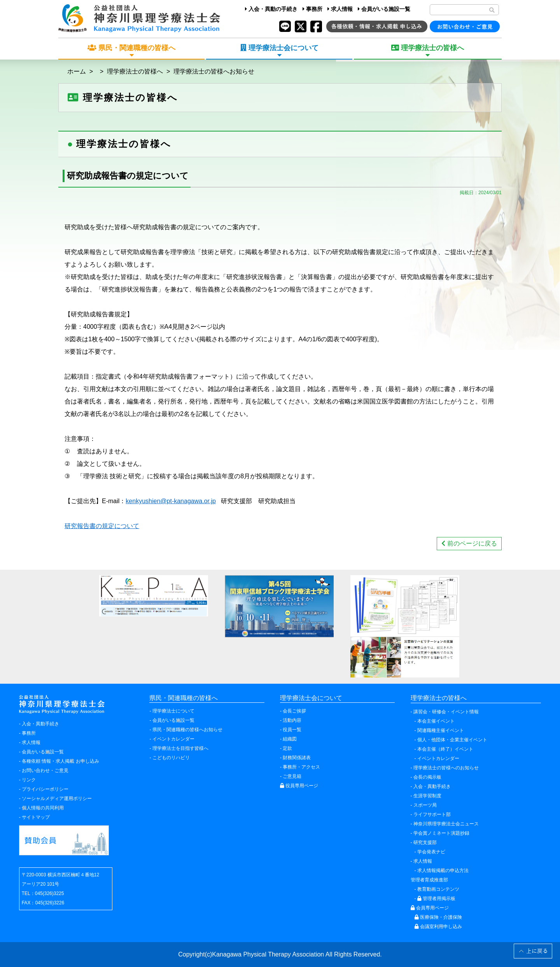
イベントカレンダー (173, 739)
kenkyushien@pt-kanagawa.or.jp (171, 501)
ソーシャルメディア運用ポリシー (57, 799)
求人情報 (340, 9)
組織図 (290, 739)
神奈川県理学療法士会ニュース (446, 824)
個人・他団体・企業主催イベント (452, 740)
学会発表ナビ (431, 852)
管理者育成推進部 (429, 880)
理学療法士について (173, 711)
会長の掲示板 (427, 777)
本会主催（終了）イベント (445, 749)
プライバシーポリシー (45, 789)
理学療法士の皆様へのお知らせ (446, 768)
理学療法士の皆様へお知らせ (214, 71)
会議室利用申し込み (438, 927)
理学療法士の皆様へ (135, 71)
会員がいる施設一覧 (384, 9)
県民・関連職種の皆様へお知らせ (187, 730)
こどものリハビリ (171, 758)
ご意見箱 (292, 776)
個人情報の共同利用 (43, 808)
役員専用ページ (299, 786)
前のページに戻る (469, 543)
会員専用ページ (430, 908)
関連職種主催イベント (441, 730)
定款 (287, 748)
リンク (29, 780)
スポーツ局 (425, 805)
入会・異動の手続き (271, 9)
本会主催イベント (436, 721)
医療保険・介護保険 (438, 917)
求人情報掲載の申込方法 (443, 870)
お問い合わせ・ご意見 (45, 770)
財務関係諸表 (297, 758)
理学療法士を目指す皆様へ (180, 748)
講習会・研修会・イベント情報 (446, 712)
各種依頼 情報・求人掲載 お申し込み (60, 761)
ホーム (77, 71)
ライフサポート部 (432, 814)
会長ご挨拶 (294, 711)
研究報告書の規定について (102, 526)
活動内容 (292, 720)
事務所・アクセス (301, 767)
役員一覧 (292, 730)
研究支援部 (425, 842)
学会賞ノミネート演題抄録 (441, 833)
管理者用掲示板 (436, 899)
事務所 (312, 9)
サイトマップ (36, 817)
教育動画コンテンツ (438, 889)
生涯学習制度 (427, 796)
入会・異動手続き (40, 724)
